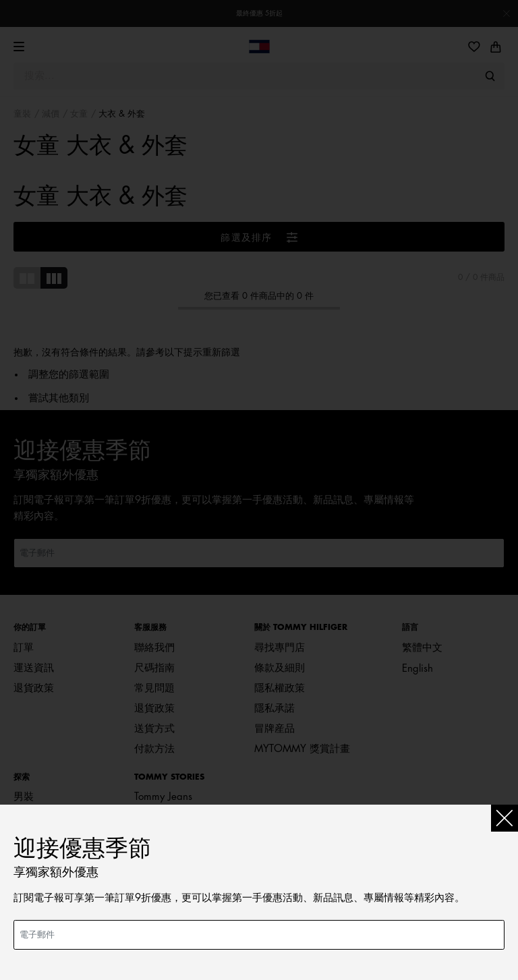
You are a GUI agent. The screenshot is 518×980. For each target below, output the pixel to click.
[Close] (505, 818)
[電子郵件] (259, 935)
